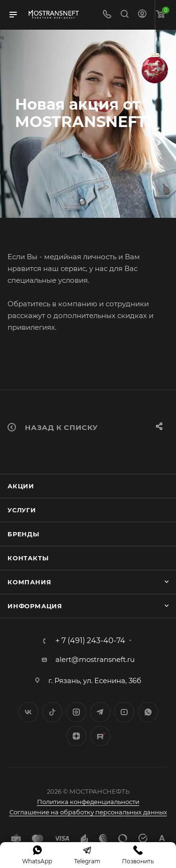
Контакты (28, 558)
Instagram (76, 712)
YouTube (124, 712)
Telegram (100, 712)
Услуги (22, 510)
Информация (35, 606)
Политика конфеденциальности (88, 802)
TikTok (100, 736)
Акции (21, 486)
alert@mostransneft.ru (95, 659)
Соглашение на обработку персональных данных (88, 812)
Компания (29, 582)
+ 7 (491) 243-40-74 (90, 641)
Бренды (23, 534)
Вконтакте (28, 712)
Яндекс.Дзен (76, 736)
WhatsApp (148, 712)
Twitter (52, 712)
